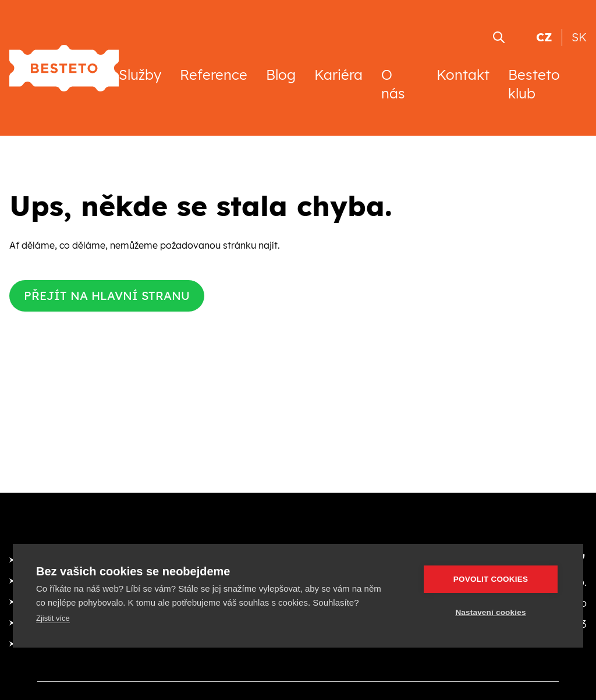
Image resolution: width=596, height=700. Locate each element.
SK (579, 37)
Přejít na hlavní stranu (107, 296)
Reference (214, 75)
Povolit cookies (491, 579)
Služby (140, 75)
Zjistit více (53, 618)
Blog (281, 75)
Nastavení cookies (490, 612)
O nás (393, 84)
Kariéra (338, 75)
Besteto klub (534, 84)
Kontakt (463, 75)
